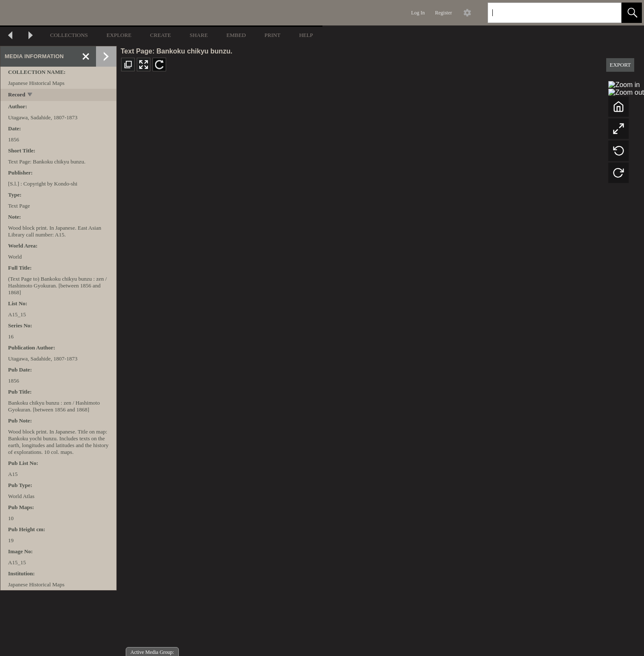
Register (443, 13)
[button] (632, 13)
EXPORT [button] (620, 65)
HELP (306, 35)
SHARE (199, 35)
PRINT (273, 35)
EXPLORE (119, 35)
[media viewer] (380, 367)
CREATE (160, 35)
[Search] (545, 13)
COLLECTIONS (69, 35)
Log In (418, 13)
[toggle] (30, 95)
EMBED (236, 35)
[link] (608, 13)
